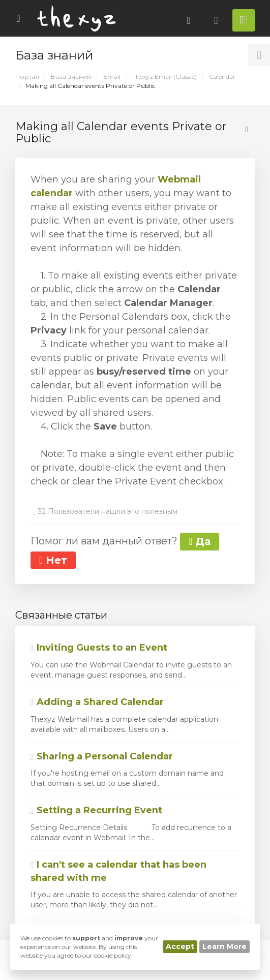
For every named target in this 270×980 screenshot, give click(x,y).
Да (200, 541)
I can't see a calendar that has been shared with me (118, 871)
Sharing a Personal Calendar (102, 756)
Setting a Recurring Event (96, 810)
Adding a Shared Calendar (97, 702)
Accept (180, 946)
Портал (27, 76)
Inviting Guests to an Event (99, 648)
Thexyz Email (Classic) (164, 76)
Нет (53, 560)
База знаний (71, 76)
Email (112, 76)
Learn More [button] (224, 946)
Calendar (222, 76)
